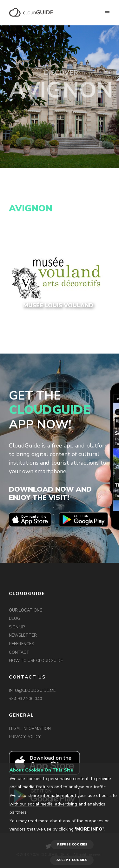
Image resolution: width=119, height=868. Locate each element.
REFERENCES (21, 644)
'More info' (89, 829)
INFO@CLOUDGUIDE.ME (32, 691)
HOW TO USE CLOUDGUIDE (36, 661)
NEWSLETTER (23, 635)
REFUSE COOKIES (72, 845)
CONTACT (19, 653)
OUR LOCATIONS (26, 610)
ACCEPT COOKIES (72, 860)
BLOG (15, 619)
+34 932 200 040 (26, 699)
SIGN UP (17, 627)
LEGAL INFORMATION (30, 729)
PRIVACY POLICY (25, 737)
